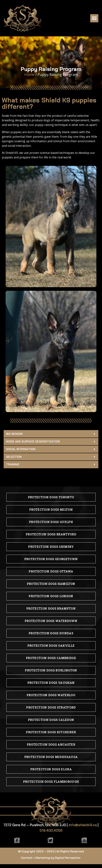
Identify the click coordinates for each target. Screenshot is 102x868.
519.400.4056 (51, 830)
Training (13, 464)
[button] (94, 18)
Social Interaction (21, 449)
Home (29, 74)
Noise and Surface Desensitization (33, 441)
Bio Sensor (14, 434)
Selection (14, 457)
